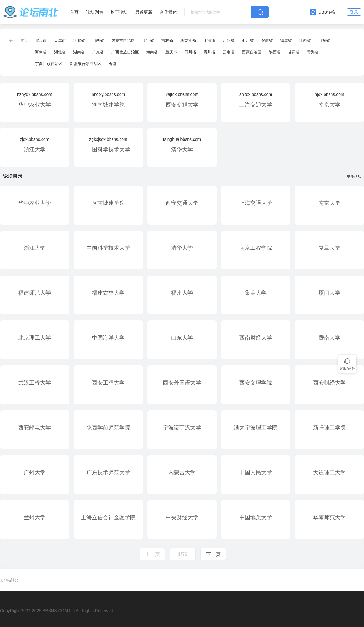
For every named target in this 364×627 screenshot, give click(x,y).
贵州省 (209, 52)
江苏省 (229, 41)
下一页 (213, 554)
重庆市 (171, 52)
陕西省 (275, 52)
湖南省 (79, 52)
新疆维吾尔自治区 (86, 64)
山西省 (98, 41)
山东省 (324, 41)
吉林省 (167, 41)
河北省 (79, 41)
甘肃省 (294, 52)
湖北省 (60, 52)
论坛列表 (95, 12)
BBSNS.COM (55, 611)
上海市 (209, 41)
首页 (74, 12)
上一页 (153, 554)
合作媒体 (168, 12)
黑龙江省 (188, 41)
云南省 (229, 52)
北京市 (41, 41)
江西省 (305, 41)
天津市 (60, 41)
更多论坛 (355, 176)
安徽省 (267, 41)
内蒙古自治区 (123, 41)
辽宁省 (148, 41)
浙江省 (248, 41)
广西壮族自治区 (125, 52)
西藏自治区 (252, 52)
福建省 (286, 41)
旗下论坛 (119, 12)
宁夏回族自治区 (49, 64)
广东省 (98, 52)
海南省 (152, 52)
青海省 (313, 52)
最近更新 (144, 12)
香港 (113, 64)
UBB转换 (323, 12)
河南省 (41, 52)
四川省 (190, 52)
